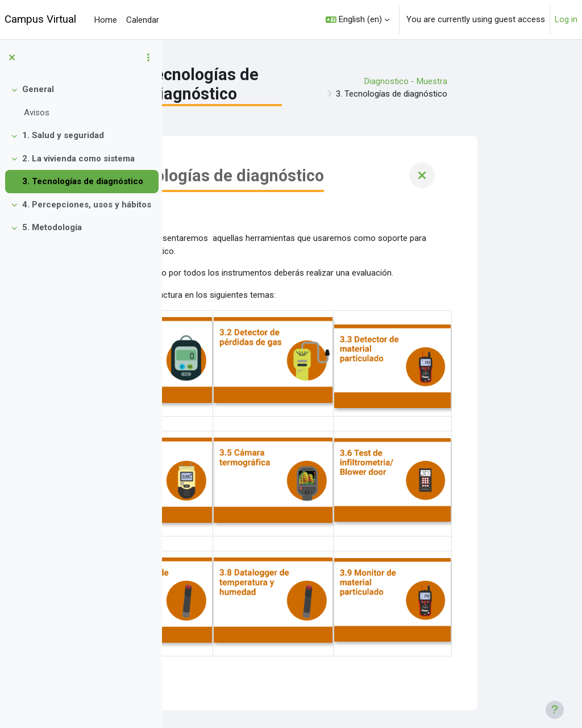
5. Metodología (52, 227)
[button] (357, 20)
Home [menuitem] (106, 20)
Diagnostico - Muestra (502, 81)
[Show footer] (555, 710)
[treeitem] (81, 101)
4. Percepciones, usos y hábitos (87, 205)
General (38, 89)
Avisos (37, 113)
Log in (566, 19)
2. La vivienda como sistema (78, 159)
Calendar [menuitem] (143, 20)
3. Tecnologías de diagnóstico (83, 181)
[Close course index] (12, 57)
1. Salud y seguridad (63, 135)
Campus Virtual (40, 19)
